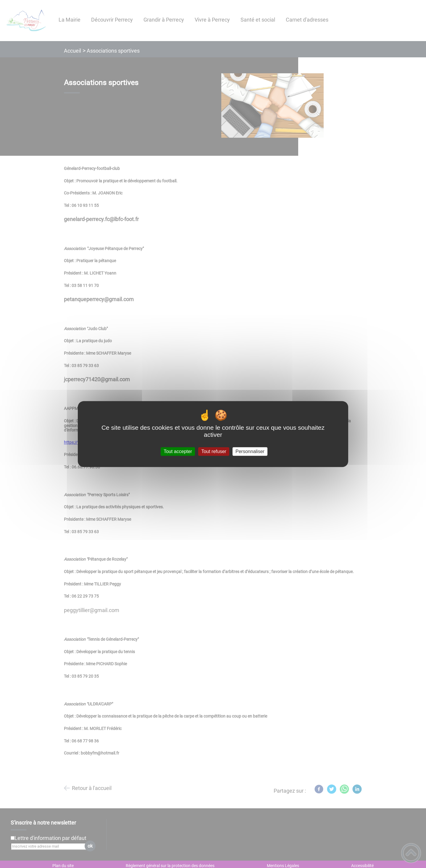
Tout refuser (214, 451)
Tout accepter (178, 451)
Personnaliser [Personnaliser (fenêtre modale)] (250, 451)
